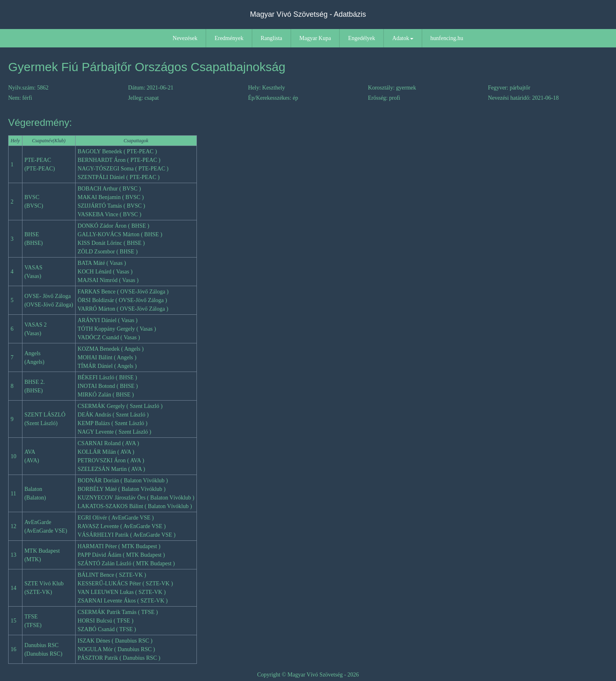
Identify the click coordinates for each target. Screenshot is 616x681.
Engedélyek (362, 38)
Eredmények (229, 38)
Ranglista (271, 38)
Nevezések (185, 38)
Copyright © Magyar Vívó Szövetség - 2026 (308, 675)
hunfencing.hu (447, 38)
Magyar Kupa (315, 38)
